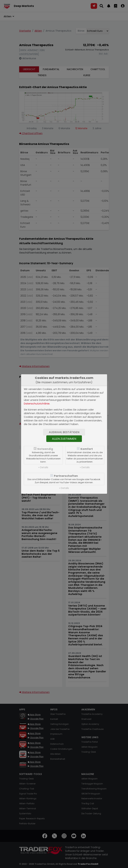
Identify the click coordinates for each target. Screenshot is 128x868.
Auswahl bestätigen (64, 432)
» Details (43, 467)
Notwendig (45, 449)
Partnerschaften (66, 476)
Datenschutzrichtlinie (37, 404)
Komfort (87, 449)
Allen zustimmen (64, 439)
